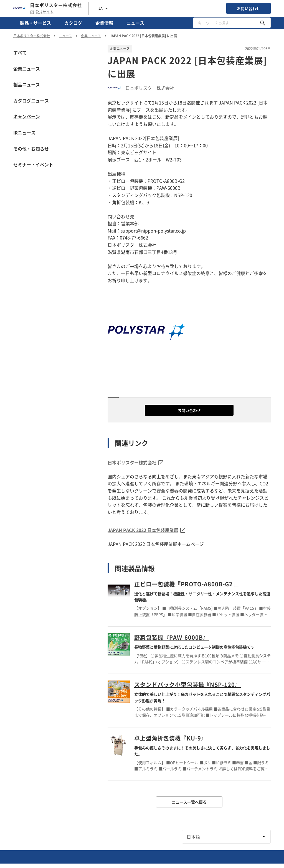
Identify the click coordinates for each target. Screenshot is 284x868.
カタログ (73, 23)
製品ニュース (27, 84)
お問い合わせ (248, 8)
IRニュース (24, 132)
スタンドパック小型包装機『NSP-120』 (187, 685)
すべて (20, 52)
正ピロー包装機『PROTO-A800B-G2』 (186, 584)
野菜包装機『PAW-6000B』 (172, 637)
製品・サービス (35, 23)
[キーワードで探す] (263, 23)
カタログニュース (31, 101)
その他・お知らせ (31, 149)
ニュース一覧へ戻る (189, 802)
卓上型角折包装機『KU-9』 (171, 738)
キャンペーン (27, 116)
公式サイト (42, 12)
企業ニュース (27, 69)
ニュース (135, 23)
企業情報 (104, 23)
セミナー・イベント (33, 164)
